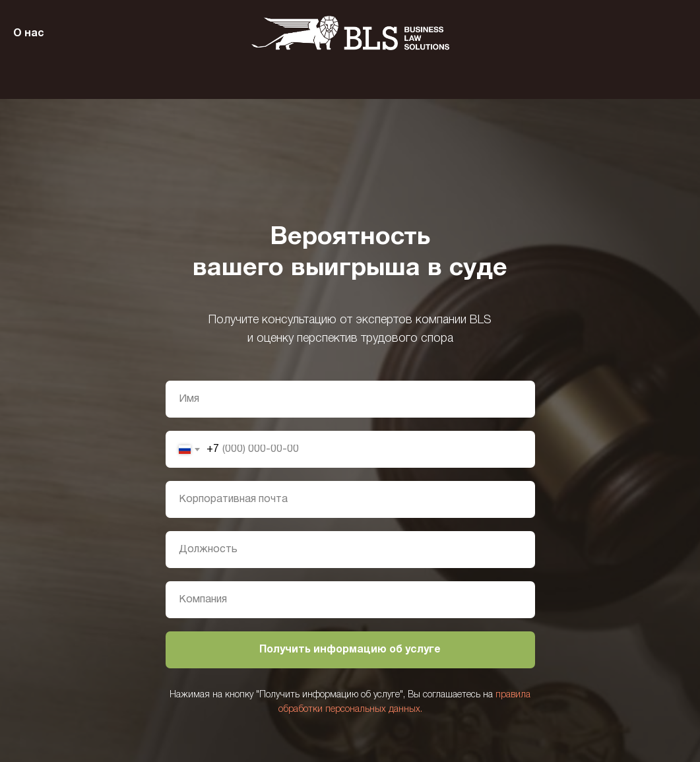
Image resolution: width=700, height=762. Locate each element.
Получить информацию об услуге (350, 650)
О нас (29, 34)
